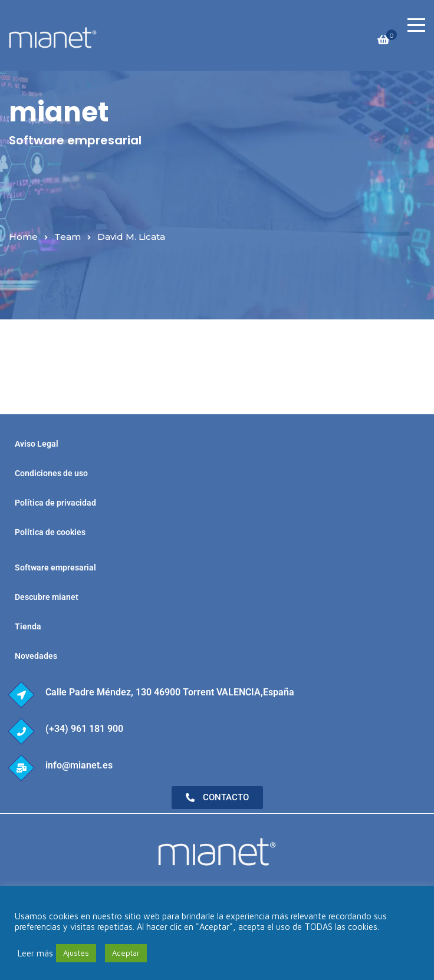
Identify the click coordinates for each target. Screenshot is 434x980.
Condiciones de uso (51, 473)
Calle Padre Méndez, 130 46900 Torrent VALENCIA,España (170, 692)
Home (23, 237)
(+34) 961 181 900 (84, 729)
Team (68, 237)
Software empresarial (55, 567)
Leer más (35, 953)
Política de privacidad (55, 503)
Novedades (36, 656)
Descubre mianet (47, 597)
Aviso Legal (37, 444)
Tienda (28, 626)
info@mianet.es (79, 765)
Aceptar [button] (126, 953)
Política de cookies (50, 532)
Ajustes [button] (76, 953)
